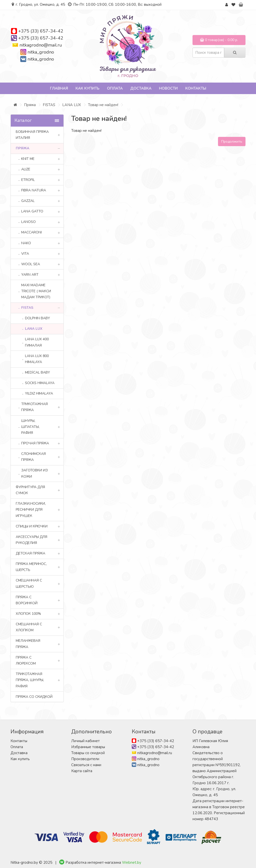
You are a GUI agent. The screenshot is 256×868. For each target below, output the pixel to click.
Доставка (141, 88)
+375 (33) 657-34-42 (41, 31)
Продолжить (232, 141)
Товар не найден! (103, 105)
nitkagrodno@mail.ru (41, 45)
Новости (168, 88)
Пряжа (30, 105)
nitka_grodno (41, 52)
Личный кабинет (85, 741)
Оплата (115, 88)
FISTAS (49, 105)
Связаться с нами (86, 765)
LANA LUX (72, 105)
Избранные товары (88, 747)
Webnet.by (132, 862)
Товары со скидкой (88, 753)
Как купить (87, 88)
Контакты (196, 88)
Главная (59, 88)
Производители (85, 759)
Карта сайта (82, 771)
